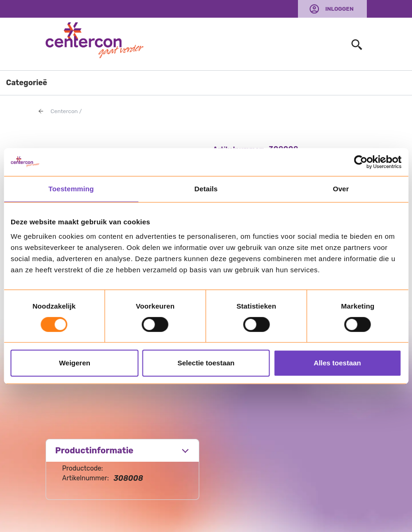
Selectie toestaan (206, 363)
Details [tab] (206, 189)
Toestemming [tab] (71, 189)
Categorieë (27, 83)
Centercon (64, 111)
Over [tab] (341, 189)
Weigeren (75, 363)
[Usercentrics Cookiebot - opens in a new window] (361, 162)
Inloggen (340, 9)
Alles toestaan (338, 363)
